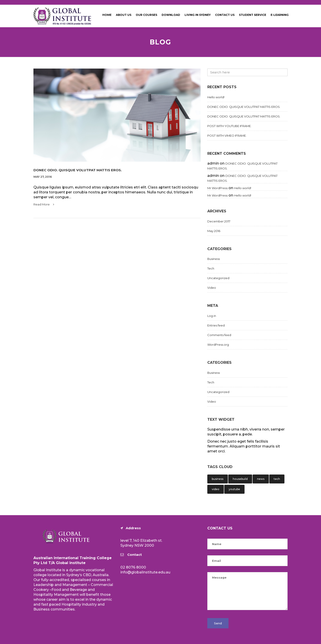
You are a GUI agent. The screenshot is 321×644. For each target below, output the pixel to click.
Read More (44, 204)
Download (171, 15)
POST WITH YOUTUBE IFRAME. (229, 126)
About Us (124, 15)
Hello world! (216, 97)
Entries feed (216, 325)
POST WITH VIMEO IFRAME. (227, 136)
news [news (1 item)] (261, 479)
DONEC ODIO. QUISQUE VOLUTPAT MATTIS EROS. (78, 170)
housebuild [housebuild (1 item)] (240, 479)
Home (107, 15)
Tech (211, 268)
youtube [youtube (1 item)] (234, 489)
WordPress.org (218, 345)
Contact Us (225, 15)
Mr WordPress (217, 188)
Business (214, 259)
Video (212, 288)
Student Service (253, 15)
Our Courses (146, 15)
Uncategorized (218, 278)
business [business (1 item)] (218, 479)
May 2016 (214, 231)
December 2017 (219, 221)
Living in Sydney (198, 15)
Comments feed (219, 335)
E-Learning (280, 15)
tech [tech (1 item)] (277, 479)
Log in (212, 316)
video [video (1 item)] (216, 489)
